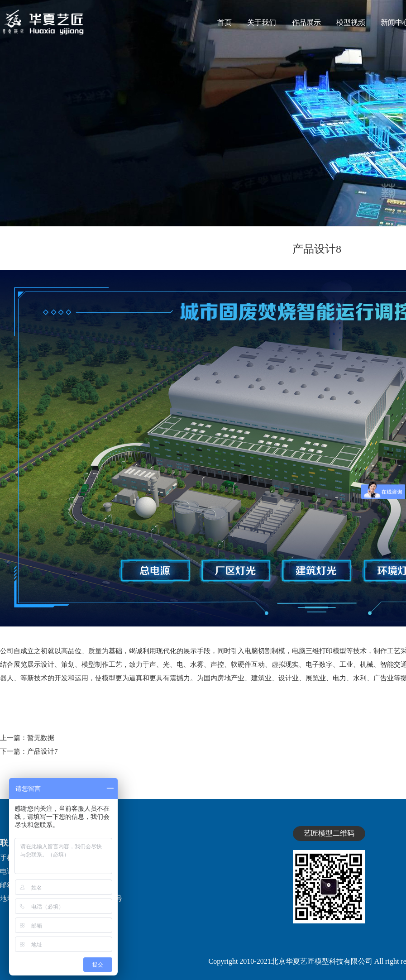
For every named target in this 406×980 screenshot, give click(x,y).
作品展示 (306, 22)
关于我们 (262, 22)
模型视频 (351, 22)
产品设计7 (43, 751)
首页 (224, 22)
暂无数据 (41, 738)
